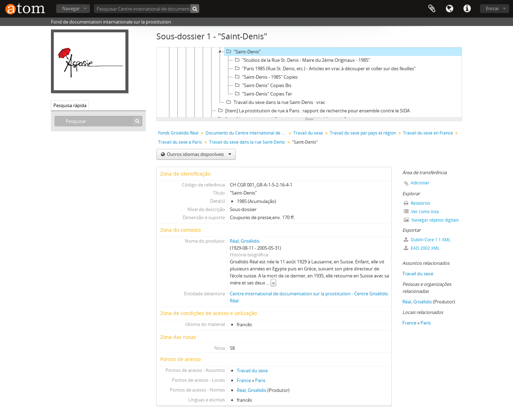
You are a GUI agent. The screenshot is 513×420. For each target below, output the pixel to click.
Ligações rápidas (467, 9)
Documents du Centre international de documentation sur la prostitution (247, 133)
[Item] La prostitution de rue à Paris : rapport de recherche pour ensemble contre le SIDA (313, 111)
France (244, 380)
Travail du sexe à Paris (180, 142)
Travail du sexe (308, 133)
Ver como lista (421, 212)
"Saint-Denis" (243, 52)
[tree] (309, 83)
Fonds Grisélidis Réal (178, 133)
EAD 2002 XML (422, 248)
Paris (260, 380)
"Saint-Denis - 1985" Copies (265, 77)
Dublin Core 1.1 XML (427, 240)
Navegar (71, 8)
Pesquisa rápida (70, 105)
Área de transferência (432, 9)
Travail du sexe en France (428, 133)
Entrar (492, 8)
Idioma (449, 9)
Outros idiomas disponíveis (199, 154)
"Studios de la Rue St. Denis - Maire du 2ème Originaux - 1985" (301, 60)
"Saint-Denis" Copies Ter (262, 94)
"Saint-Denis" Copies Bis (262, 85)
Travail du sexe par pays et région (363, 133)
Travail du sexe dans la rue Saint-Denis (247, 142)
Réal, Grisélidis (245, 241)
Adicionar (420, 183)
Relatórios (417, 203)
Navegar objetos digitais (431, 220)
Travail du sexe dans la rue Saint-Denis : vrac (275, 102)
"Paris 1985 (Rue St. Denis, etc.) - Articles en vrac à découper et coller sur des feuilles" (324, 68)
